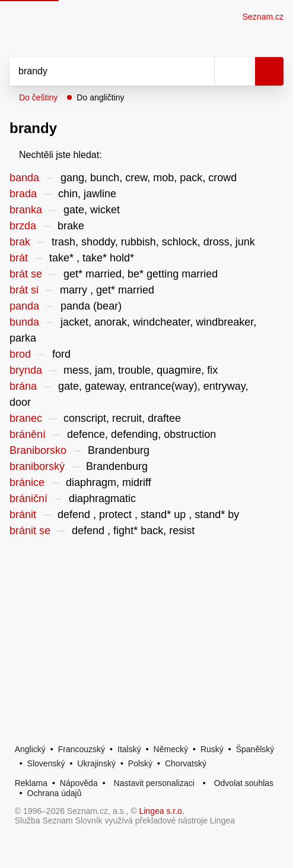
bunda (24, 322)
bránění (28, 434)
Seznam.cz (263, 17)
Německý (171, 749)
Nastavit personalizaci (154, 783)
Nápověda (79, 783)
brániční (28, 498)
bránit (23, 515)
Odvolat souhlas (244, 783)
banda (24, 178)
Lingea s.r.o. (161, 811)
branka (26, 210)
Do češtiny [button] (38, 97)
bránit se (30, 531)
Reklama (31, 783)
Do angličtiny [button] (100, 97)
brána (23, 386)
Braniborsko (38, 450)
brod (20, 354)
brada (23, 194)
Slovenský (46, 763)
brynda (26, 370)
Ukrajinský (96, 763)
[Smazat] (201, 71)
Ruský (212, 749)
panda (24, 306)
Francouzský (82, 749)
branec (26, 418)
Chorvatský (186, 763)
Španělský (255, 749)
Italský (129, 749)
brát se (26, 274)
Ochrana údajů (55, 793)
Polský (140, 763)
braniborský (37, 466)
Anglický (30, 749)
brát (19, 258)
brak (20, 242)
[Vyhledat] (99, 71)
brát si (24, 290)
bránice (27, 482)
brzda (23, 226)
